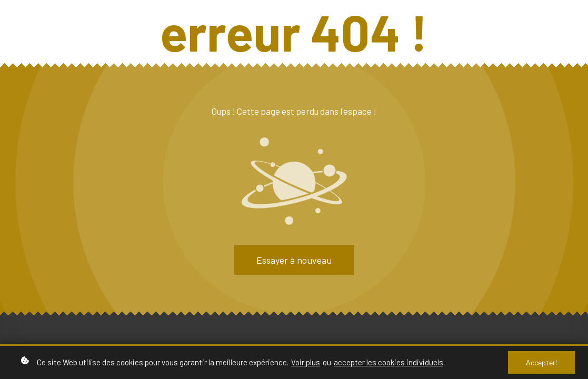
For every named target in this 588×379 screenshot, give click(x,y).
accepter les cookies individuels (388, 362)
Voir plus (306, 362)
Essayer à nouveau (294, 260)
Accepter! (541, 362)
